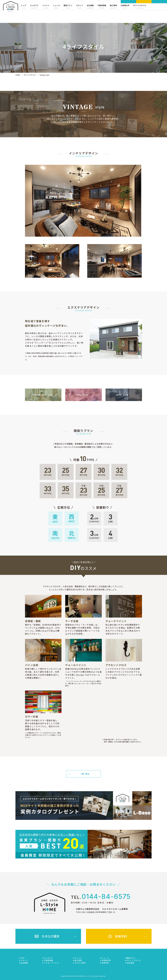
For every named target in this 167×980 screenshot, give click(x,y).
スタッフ (24, 960)
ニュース (105, 958)
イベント (78, 958)
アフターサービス (51, 963)
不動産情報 (49, 960)
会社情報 (24, 963)
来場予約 (144, 6)
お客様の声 (106, 960)
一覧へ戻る (79, 774)
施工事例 (78, 960)
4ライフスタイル (134, 960)
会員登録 (159, 6)
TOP (23, 958)
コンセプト (49, 958)
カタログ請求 (128, 6)
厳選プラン (131, 958)
